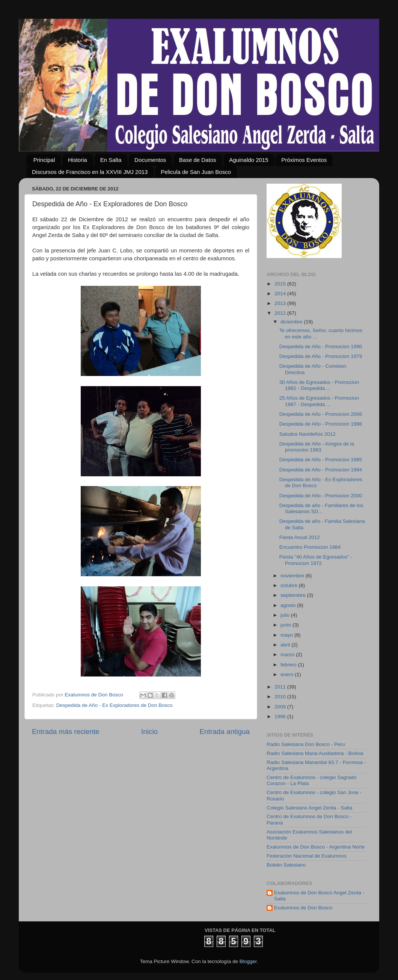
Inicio (149, 732)
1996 (281, 717)
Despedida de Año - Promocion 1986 (321, 424)
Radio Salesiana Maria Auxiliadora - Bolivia (315, 753)
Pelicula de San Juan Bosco (196, 172)
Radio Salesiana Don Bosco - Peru (306, 744)
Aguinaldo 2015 (249, 160)
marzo (288, 655)
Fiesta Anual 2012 (300, 537)
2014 (281, 294)
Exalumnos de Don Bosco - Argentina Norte (316, 847)
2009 (281, 707)
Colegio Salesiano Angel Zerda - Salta (309, 808)
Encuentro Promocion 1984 (310, 547)
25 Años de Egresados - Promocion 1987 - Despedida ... (319, 401)
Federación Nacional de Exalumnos (307, 856)
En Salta (111, 160)
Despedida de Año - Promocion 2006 (321, 414)
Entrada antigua (225, 732)
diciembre (292, 322)
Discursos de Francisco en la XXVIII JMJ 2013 (90, 172)
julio (286, 615)
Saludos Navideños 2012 (308, 434)
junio (286, 625)
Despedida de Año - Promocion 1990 (321, 347)
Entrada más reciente (66, 732)
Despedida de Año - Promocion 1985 (321, 460)
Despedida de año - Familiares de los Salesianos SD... (321, 508)
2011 (281, 687)
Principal (44, 160)
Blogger (248, 961)
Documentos (150, 160)
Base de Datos (197, 160)
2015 (281, 284)
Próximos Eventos (304, 160)
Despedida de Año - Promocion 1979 (321, 356)
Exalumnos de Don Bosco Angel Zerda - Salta (319, 896)
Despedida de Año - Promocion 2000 (321, 496)
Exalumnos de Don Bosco (303, 908)
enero (288, 674)
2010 (281, 697)
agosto (289, 605)
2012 (281, 313)
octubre (290, 585)
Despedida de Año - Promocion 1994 (321, 470)
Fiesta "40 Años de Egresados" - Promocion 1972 (316, 560)
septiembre (294, 595)
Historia (78, 160)
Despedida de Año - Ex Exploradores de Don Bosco (115, 705)
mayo (287, 635)
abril (286, 645)
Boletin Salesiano (286, 865)
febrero (289, 665)
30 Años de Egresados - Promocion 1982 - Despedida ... (319, 385)
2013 (281, 303)
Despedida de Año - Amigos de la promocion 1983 (317, 447)
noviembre (293, 576)
